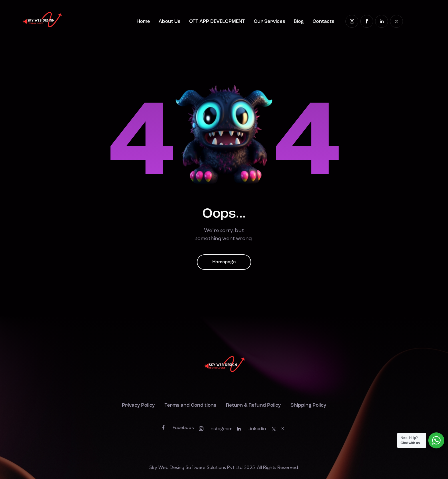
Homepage (224, 262)
